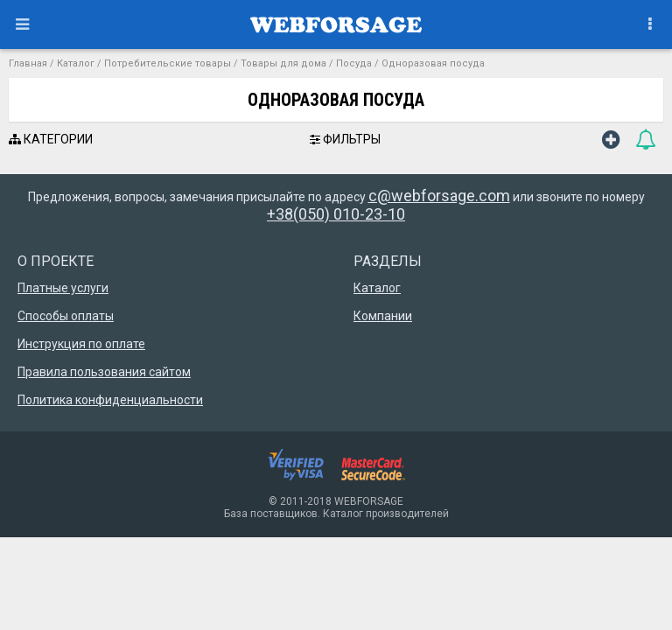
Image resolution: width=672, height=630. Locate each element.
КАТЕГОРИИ (51, 139)
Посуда (354, 63)
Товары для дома (283, 63)
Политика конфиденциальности (110, 400)
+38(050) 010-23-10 (336, 214)
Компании (383, 316)
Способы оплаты (66, 316)
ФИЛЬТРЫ (345, 139)
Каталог (76, 63)
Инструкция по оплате (81, 344)
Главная (28, 63)
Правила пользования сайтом (104, 372)
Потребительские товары (168, 63)
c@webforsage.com (439, 196)
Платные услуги (63, 288)
